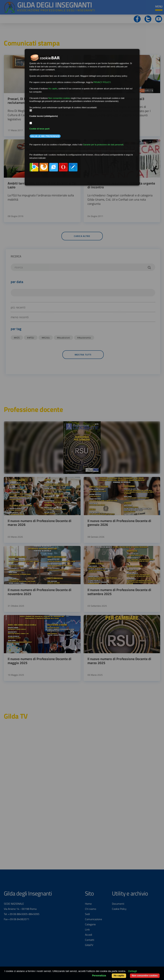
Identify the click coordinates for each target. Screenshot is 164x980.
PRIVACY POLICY (102, 82)
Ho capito (119, 976)
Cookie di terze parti (40, 129)
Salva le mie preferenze (45, 136)
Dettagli (133, 971)
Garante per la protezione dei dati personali (103, 145)
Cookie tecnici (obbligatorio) (44, 116)
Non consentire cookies (145, 976)
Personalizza (99, 976)
